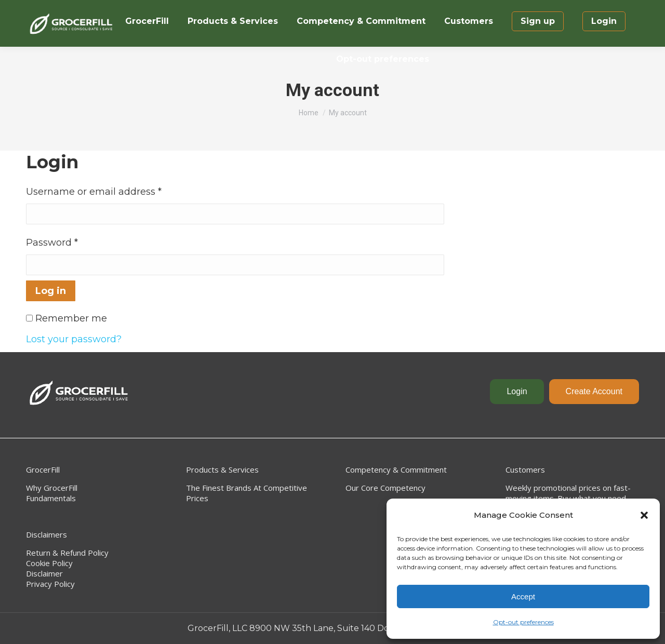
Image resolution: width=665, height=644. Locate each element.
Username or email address (94, 192)
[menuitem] (147, 21)
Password (52, 243)
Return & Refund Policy (67, 553)
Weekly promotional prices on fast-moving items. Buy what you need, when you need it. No (568, 498)
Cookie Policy (49, 563)
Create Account (594, 391)
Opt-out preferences (523, 622)
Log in (51, 291)
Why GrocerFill (52, 488)
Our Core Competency (385, 488)
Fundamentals (51, 498)
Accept (523, 596)
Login (517, 391)
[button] (644, 515)
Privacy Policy (50, 584)
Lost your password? (74, 339)
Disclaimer (44, 573)
